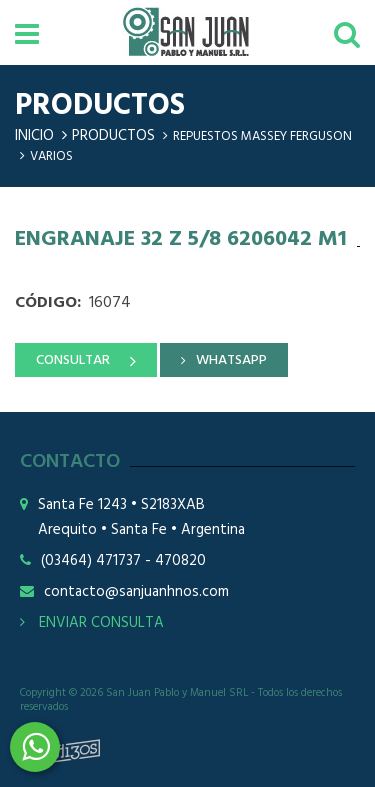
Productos (113, 136)
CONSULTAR (73, 360)
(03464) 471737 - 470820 (123, 561)
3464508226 (35, 747)
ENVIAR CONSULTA (92, 623)
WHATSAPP (231, 360)
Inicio (34, 136)
